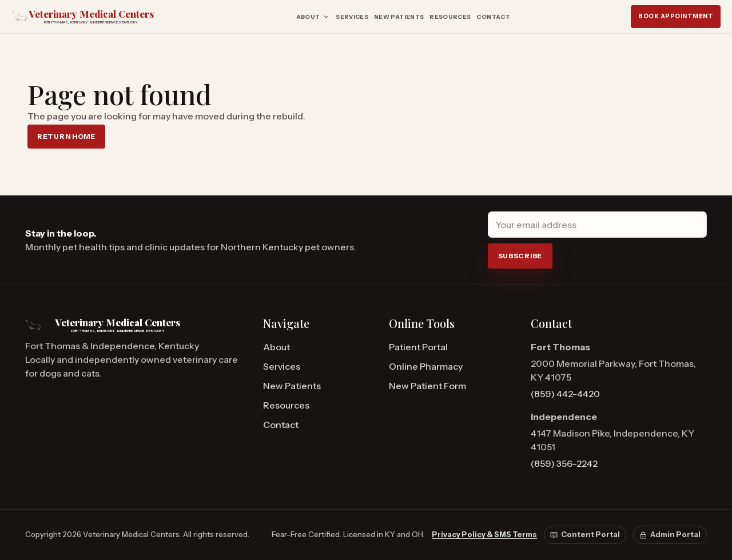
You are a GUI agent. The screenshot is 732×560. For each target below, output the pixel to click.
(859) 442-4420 (565, 394)
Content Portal (585, 534)
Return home (66, 136)
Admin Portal (670, 534)
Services (352, 17)
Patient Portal (418, 347)
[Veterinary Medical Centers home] (93, 16)
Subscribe (520, 256)
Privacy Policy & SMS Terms (484, 534)
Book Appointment (676, 16)
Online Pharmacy (426, 366)
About (313, 17)
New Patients (399, 17)
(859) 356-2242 (564, 463)
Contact (493, 17)
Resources (450, 17)
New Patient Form (427, 386)
